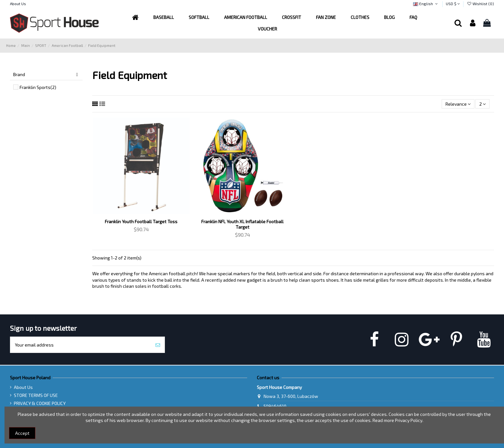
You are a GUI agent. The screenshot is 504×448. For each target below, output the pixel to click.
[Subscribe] (158, 345)
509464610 (275, 406)
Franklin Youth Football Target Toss (141, 221)
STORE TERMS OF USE (36, 395)
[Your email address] (81, 345)
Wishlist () (480, 4)
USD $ (453, 4)
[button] (246, 17)
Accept (22, 433)
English (426, 4)
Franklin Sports (38, 87)
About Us (18, 4)
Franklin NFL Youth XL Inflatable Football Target (242, 224)
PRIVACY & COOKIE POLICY (40, 403)
